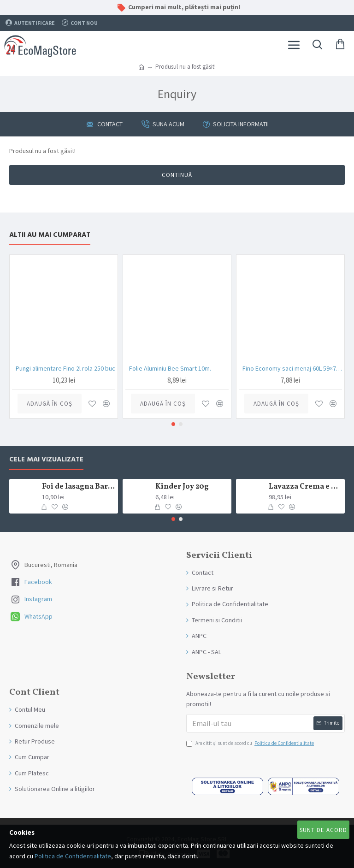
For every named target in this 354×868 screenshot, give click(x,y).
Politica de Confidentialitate (73, 856)
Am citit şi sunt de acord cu (251, 744)
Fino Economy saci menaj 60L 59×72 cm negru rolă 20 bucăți (292, 368)
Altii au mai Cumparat (50, 235)
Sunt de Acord (323, 830)
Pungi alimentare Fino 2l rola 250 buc (65, 368)
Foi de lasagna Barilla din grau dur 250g (79, 487)
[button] (173, 424)
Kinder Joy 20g (182, 487)
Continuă (177, 175)
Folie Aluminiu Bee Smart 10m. (170, 368)
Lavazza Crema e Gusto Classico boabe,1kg (305, 487)
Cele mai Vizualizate (46, 460)
